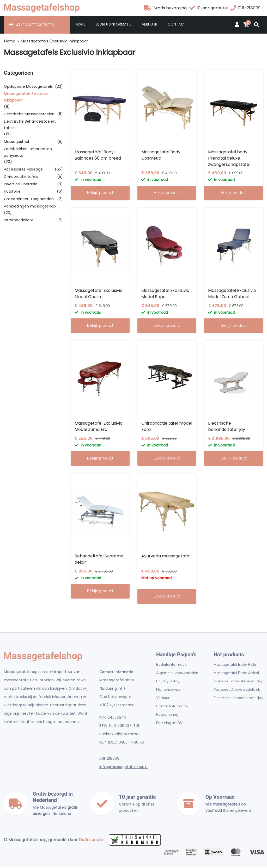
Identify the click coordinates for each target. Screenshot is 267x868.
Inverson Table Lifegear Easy (238, 682)
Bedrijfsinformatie (114, 25)
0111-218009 (109, 759)
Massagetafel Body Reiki (235, 665)
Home (80, 25)
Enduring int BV (169, 724)
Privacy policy (168, 682)
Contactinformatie (172, 707)
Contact (177, 25)
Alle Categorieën (35, 26)
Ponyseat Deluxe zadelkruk (237, 690)
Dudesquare (91, 841)
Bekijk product (100, 193)
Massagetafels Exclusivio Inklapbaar (54, 42)
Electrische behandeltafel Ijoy (238, 699)
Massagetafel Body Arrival (236, 674)
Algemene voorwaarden (177, 674)
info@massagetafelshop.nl (124, 768)
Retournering (167, 715)
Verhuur (150, 25)
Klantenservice (168, 690)
